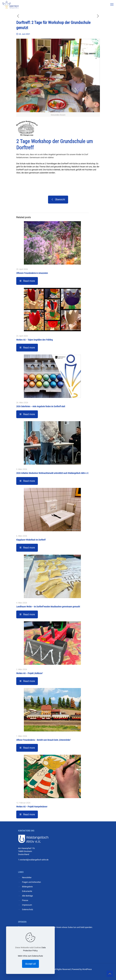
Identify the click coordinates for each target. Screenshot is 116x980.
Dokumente (27, 891)
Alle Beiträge (27, 896)
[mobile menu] (112, 5)
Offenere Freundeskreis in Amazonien (32, 273)
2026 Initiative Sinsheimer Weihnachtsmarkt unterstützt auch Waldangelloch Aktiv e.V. (52, 473)
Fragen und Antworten (31, 882)
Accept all (30, 964)
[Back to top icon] (110, 974)
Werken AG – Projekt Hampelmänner (32, 807)
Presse (25, 900)
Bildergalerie (27, 887)
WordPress (87, 969)
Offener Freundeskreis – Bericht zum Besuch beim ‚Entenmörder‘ (43, 740)
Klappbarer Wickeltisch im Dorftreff (31, 540)
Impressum (27, 905)
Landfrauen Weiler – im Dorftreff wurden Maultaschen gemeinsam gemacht (48, 607)
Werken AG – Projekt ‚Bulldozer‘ (30, 673)
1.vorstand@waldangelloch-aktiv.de (33, 860)
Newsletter (27, 877)
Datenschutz (28, 909)
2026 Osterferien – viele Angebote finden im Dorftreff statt (41, 406)
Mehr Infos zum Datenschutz (30, 956)
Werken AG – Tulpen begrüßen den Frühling (35, 340)
